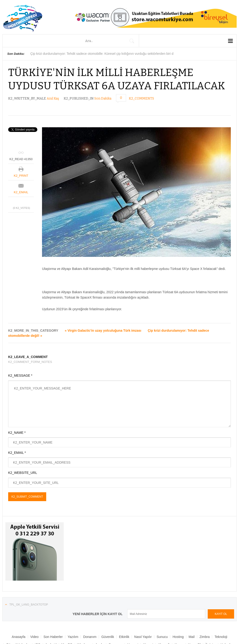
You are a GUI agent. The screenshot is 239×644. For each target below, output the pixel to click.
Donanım (90, 637)
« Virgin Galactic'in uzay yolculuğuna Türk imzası (103, 331)
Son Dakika (103, 98)
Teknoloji (221, 637)
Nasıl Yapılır (143, 637)
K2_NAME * (17, 433)
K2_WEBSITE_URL (23, 473)
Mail (192, 637)
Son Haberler (53, 637)
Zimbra (205, 637)
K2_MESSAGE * (20, 375)
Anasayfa (18, 637)
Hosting (178, 637)
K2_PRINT (21, 176)
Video (35, 637)
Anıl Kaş (53, 98)
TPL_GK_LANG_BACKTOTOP (29, 605)
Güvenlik (108, 637)
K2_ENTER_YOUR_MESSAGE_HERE (119, 404)
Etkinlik (124, 637)
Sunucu (162, 637)
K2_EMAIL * (17, 453)
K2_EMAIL (21, 192)
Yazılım (73, 637)
